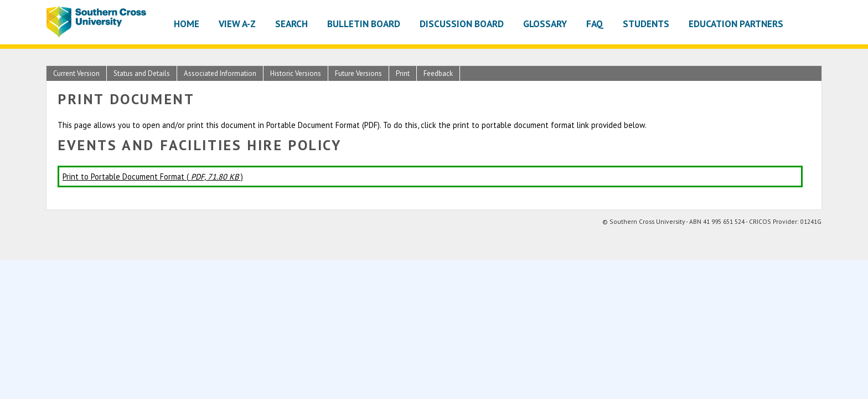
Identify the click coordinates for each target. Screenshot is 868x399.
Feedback (438, 73)
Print (403, 73)
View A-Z (237, 24)
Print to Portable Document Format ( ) (153, 177)
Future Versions (358, 73)
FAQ (595, 24)
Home (187, 24)
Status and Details (142, 73)
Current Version (76, 73)
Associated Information (220, 73)
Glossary (545, 24)
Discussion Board (462, 24)
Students (646, 24)
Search (291, 24)
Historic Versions (296, 73)
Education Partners (736, 24)
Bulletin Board (364, 24)
